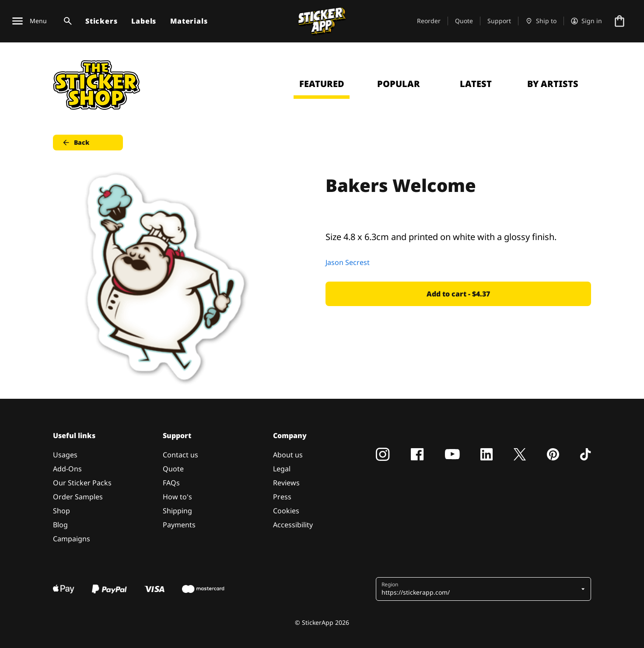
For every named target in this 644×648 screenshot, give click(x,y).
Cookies (286, 511)
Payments (179, 525)
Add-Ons (67, 469)
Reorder (429, 21)
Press (282, 497)
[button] (480, 589)
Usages (65, 455)
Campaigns (72, 539)
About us (288, 455)
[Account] (586, 21)
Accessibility (293, 525)
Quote (464, 21)
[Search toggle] (66, 21)
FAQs (171, 483)
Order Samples (78, 497)
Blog (60, 525)
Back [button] (75, 143)
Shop (61, 511)
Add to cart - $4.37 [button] (458, 294)
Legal (282, 469)
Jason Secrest (348, 262)
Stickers (101, 21)
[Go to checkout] (619, 21)
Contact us (180, 455)
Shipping (177, 511)
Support (499, 21)
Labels (144, 21)
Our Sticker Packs (82, 483)
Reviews (286, 483)
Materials (189, 21)
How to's (177, 497)
